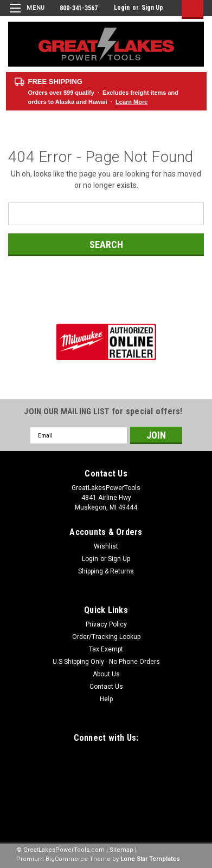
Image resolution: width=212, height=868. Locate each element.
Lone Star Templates (150, 859)
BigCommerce (67, 859)
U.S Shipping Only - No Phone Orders (106, 662)
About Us (106, 674)
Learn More (131, 102)
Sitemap (121, 850)
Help (106, 699)
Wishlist (106, 546)
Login (122, 8)
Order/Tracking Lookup (106, 637)
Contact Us (106, 687)
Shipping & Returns (106, 571)
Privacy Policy (106, 624)
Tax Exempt (106, 649)
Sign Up (152, 8)
